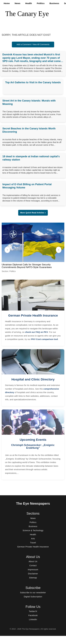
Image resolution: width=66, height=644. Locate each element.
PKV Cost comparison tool (44, 339)
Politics (41, 3)
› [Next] (59, 250)
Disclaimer (33, 574)
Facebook (33, 615)
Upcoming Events (33, 440)
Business (54, 3)
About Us (33, 561)
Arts (33, 539)
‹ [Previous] (7, 250)
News (17, 3)
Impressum (33, 570)
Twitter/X (33, 611)
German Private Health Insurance (33, 315)
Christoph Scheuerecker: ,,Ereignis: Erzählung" (33, 446)
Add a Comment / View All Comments (33, 44)
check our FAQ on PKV (36, 332)
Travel (33, 543)
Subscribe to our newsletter (33, 593)
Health (29, 3)
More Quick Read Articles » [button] (33, 213)
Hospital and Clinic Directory (33, 379)
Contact (33, 565)
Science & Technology (33, 530)
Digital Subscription (33, 597)
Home (7, 3)
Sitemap (33, 578)
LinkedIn (33, 619)
